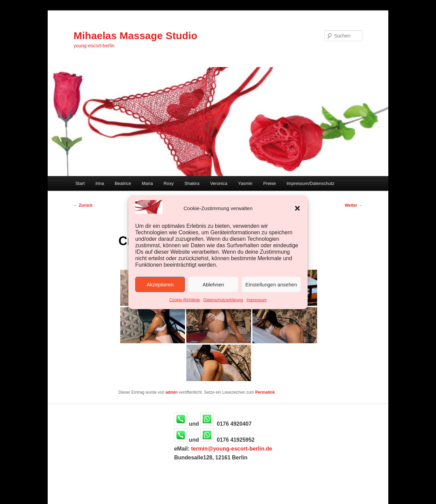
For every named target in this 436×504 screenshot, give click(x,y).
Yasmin (245, 183)
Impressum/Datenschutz (310, 183)
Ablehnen (213, 285)
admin (172, 392)
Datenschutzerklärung (223, 300)
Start (80, 183)
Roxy (169, 183)
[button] (297, 208)
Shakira (192, 183)
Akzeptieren (160, 285)
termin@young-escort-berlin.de (232, 449)
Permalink (265, 392)
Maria (147, 183)
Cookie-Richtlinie (185, 300)
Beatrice (123, 183)
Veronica (219, 183)
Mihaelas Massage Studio (135, 36)
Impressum (257, 300)
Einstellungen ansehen (271, 285)
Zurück (83, 205)
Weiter (354, 205)
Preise (270, 183)
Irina (100, 183)
